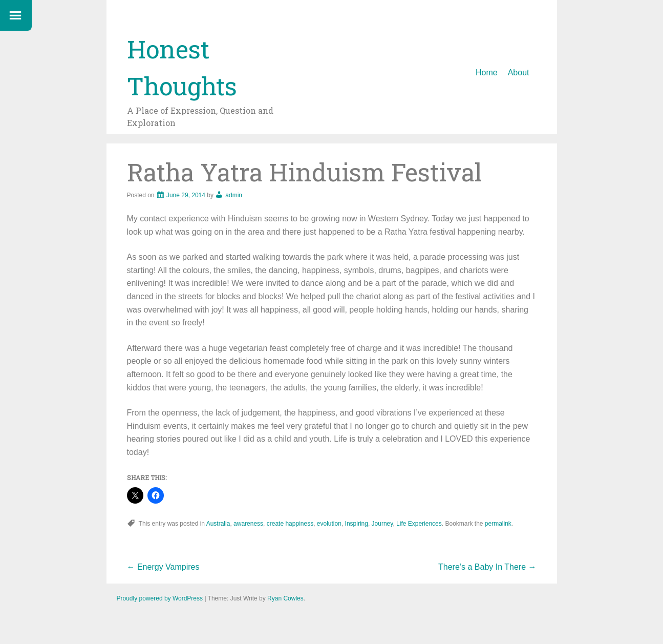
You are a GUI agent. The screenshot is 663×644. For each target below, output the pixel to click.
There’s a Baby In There (487, 567)
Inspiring (357, 524)
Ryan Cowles (285, 598)
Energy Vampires (163, 567)
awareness (248, 524)
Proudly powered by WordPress (160, 598)
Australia (218, 524)
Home (487, 72)
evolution (329, 524)
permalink (498, 524)
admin (234, 195)
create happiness (290, 524)
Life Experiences (419, 524)
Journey (382, 524)
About (519, 72)
